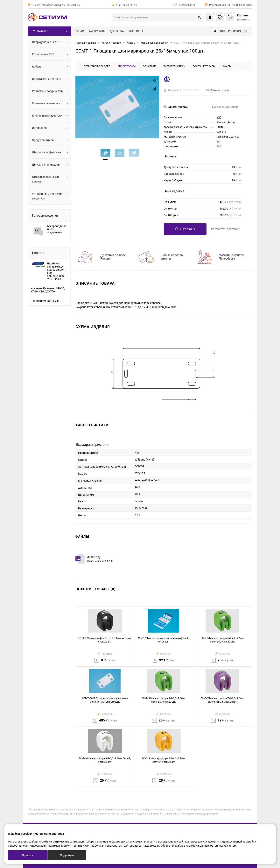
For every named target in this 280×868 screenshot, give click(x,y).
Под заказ (105, 654)
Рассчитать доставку (225, 229)
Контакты (136, 31)
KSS (219, 117)
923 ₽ (164, 663)
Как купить (97, 31)
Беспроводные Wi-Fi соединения (57, 229)
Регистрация (238, 31)
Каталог (41, 31)
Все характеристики (225, 107)
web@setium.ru (187, 5)
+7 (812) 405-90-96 (126, 5)
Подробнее (67, 855)
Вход (221, 31)
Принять (28, 855)
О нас (80, 31)
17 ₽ (222, 723)
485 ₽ (105, 723)
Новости (38, 253)
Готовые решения (45, 215)
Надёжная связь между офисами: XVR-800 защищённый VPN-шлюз (57, 271)
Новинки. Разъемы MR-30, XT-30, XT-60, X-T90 (48, 290)
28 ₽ (222, 663)
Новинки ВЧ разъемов (45, 301)
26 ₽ (164, 723)
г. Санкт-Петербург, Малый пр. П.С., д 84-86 (56, 5)
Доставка (117, 31)
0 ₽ (105, 663)
